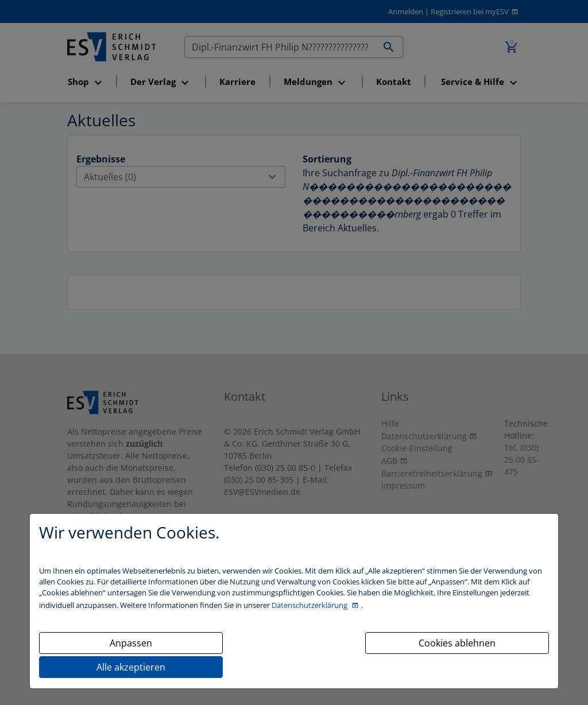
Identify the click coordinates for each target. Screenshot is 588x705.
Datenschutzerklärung (310, 605)
